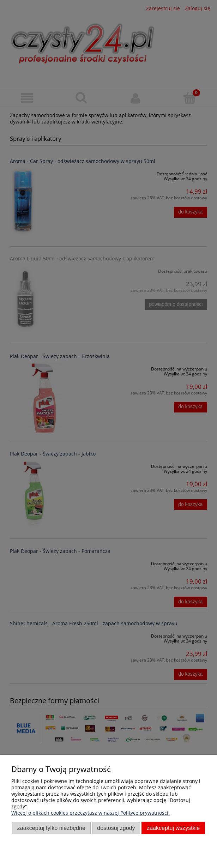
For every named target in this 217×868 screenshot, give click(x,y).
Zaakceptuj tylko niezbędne (51, 828)
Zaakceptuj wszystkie (173, 828)
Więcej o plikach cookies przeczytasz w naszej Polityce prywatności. (91, 813)
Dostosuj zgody (116, 828)
